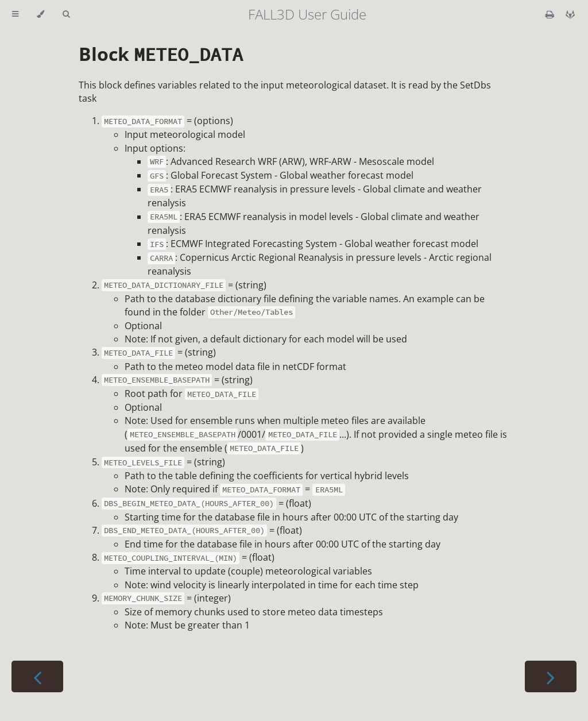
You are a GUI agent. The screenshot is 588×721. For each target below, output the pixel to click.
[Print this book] (551, 14)
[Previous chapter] (37, 676)
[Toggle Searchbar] (66, 14)
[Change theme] (40, 14)
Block (161, 54)
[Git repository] (570, 14)
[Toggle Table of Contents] (15, 14)
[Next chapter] (551, 676)
